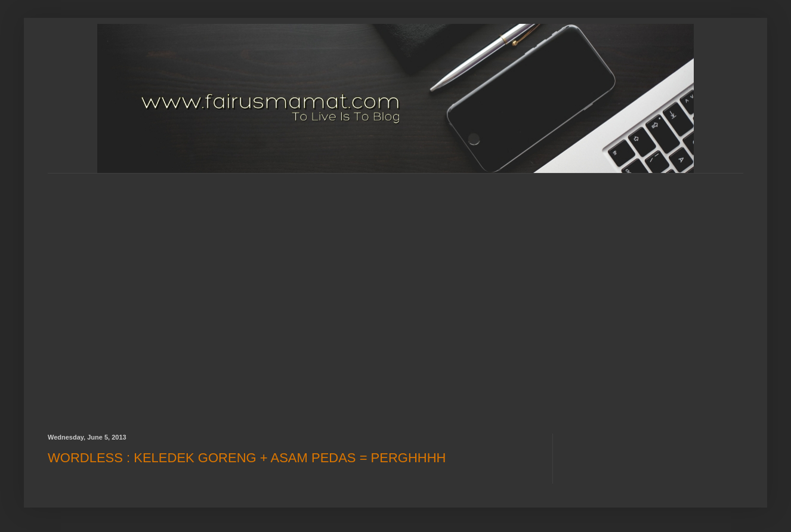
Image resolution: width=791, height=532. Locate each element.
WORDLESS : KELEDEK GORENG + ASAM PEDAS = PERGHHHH (247, 458)
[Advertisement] (120, 293)
